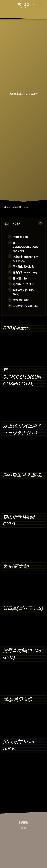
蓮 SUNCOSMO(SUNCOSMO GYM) (26, 247)
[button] (40, 224)
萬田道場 (23, 5)
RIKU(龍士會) (20, 237)
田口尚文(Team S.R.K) (25, 306)
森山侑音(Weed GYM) (25, 273)
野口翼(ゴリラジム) (24, 284)
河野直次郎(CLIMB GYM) (23, 292)
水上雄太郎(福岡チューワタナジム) (26, 259)
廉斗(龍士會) (20, 279)
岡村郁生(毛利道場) (23, 267)
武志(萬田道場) (21, 300)
